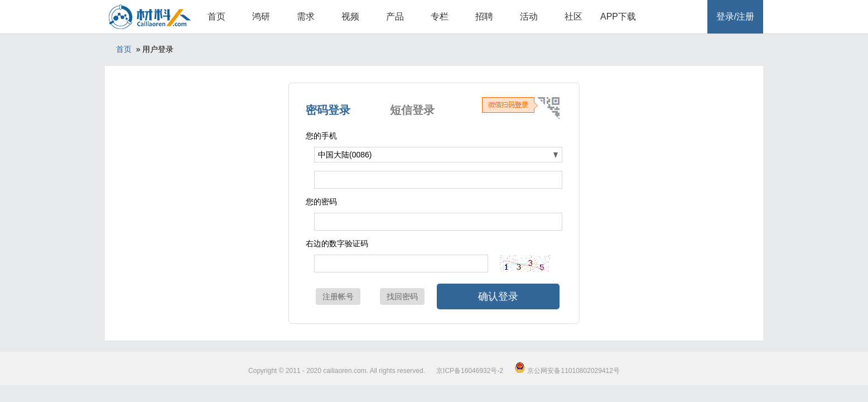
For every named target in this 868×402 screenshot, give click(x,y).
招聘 (484, 16)
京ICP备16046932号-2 (470, 371)
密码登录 (328, 110)
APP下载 (618, 16)
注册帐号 (338, 296)
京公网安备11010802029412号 (567, 371)
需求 (306, 16)
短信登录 (412, 110)
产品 (395, 16)
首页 (216, 16)
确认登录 (498, 296)
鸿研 (261, 16)
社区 (573, 16)
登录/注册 (735, 16)
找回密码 (402, 296)
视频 (350, 16)
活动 (529, 16)
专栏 (440, 16)
